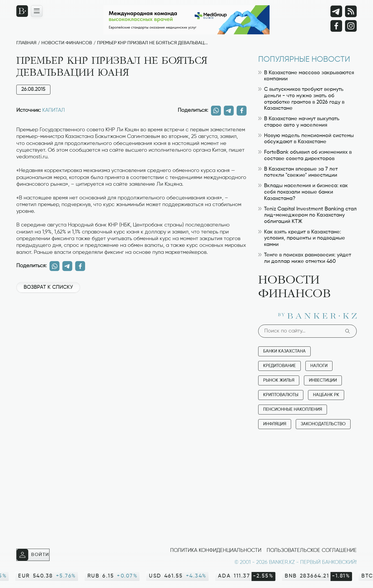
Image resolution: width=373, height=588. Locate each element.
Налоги (319, 366)
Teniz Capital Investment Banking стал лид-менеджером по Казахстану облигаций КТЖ (307, 215)
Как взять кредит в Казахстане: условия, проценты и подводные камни (302, 238)
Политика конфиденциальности (216, 550)
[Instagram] (351, 26)
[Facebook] (336, 26)
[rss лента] (351, 11)
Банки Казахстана (284, 351)
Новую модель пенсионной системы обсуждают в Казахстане (306, 139)
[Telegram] (336, 11)
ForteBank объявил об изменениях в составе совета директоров (305, 155)
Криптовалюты (281, 395)
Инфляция (275, 424)
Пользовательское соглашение (312, 550)
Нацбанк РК (326, 395)
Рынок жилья (279, 380)
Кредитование (279, 366)
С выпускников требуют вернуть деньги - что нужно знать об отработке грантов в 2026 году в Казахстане (301, 99)
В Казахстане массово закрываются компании (306, 76)
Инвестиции (323, 380)
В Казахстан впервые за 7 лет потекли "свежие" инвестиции (298, 172)
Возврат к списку (48, 287)
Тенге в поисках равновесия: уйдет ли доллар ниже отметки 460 (305, 258)
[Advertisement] (131, 317)
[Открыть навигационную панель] (37, 11)
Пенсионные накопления (293, 409)
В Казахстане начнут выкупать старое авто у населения (299, 122)
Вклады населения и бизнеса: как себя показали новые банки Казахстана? (303, 192)
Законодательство (323, 424)
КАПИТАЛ (54, 110)
